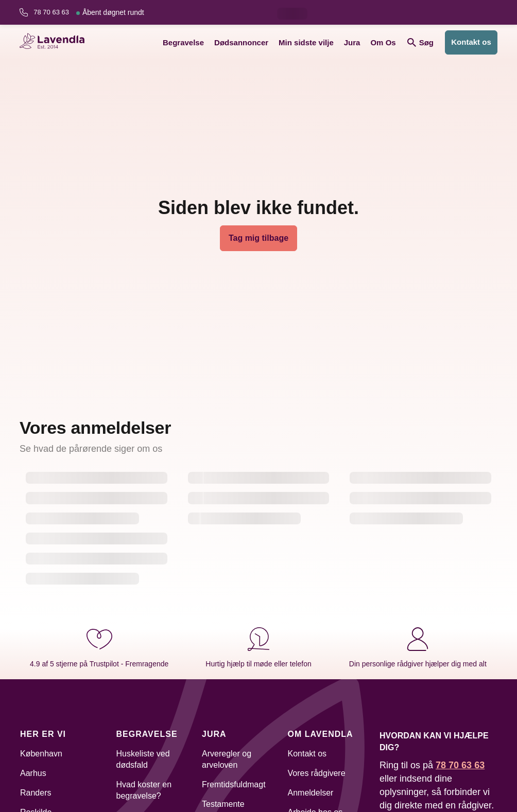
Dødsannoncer (241, 42)
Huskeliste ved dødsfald (143, 759)
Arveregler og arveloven (227, 759)
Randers (36, 793)
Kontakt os (471, 42)
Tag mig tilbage (258, 238)
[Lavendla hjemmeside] (55, 42)
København (41, 754)
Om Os (383, 42)
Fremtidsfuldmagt (234, 784)
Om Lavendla (321, 734)
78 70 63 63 (89, 12)
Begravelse (183, 42)
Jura (352, 42)
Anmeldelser (311, 793)
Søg (420, 42)
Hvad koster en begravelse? (144, 790)
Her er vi (43, 734)
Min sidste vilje (306, 42)
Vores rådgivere (317, 773)
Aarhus (33, 773)
